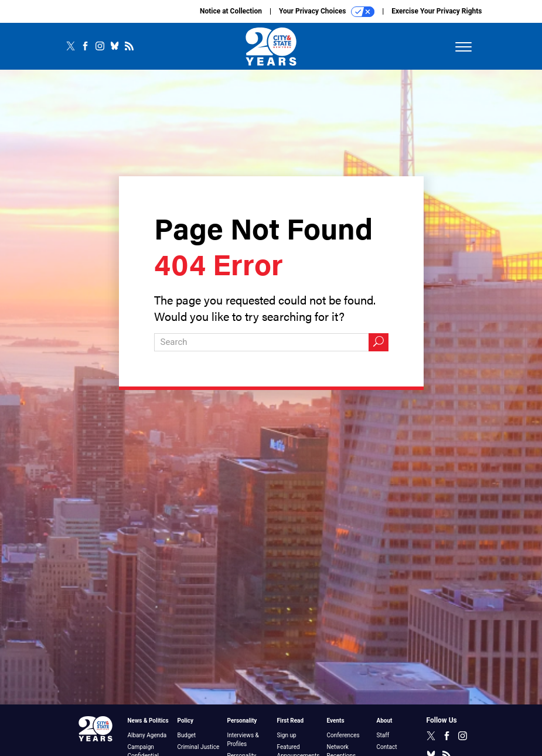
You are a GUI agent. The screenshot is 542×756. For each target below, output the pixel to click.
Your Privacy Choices (327, 12)
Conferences (343, 735)
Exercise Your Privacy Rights (437, 11)
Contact (387, 747)
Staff (383, 735)
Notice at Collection (231, 11)
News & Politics (148, 721)
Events (336, 721)
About (385, 721)
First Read (291, 721)
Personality (242, 721)
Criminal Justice (199, 747)
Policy (186, 721)
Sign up (287, 735)
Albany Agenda (147, 735)
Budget (187, 735)
